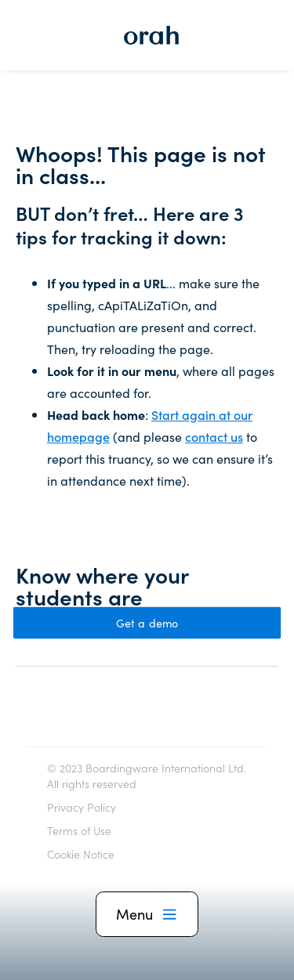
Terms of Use (79, 830)
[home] (147, 35)
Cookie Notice (81, 854)
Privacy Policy (82, 807)
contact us (214, 436)
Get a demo (147, 623)
